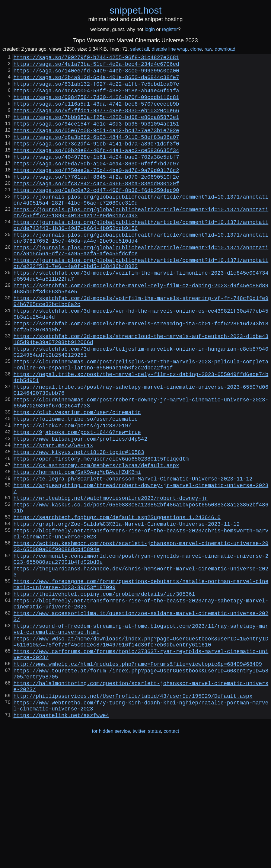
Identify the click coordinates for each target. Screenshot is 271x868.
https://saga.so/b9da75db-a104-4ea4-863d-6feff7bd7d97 (96, 184)
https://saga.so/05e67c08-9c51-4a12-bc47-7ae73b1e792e (96, 145)
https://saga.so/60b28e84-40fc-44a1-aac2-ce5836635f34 (96, 168)
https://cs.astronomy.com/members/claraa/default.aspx (96, 542)
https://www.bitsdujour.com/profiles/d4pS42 (80, 511)
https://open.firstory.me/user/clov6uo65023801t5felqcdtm (101, 535)
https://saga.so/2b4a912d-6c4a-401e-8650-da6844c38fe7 (96, 82)
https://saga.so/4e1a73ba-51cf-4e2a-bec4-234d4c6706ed (96, 66)
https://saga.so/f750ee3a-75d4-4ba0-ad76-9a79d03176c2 (96, 192)
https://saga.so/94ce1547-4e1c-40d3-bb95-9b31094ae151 (96, 137)
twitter (139, 855)
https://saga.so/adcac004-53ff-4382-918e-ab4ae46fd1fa (96, 97)
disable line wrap (170, 49)
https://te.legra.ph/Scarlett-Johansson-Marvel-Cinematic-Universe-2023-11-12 (133, 558)
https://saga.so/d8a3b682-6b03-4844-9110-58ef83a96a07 (96, 152)
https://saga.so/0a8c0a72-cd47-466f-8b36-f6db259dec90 (96, 215)
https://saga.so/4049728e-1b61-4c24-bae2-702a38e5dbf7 (96, 176)
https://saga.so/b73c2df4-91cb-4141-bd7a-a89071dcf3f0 (96, 160)
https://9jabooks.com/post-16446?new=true (77, 503)
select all (139, 49)
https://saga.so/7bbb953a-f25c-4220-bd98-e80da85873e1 (96, 129)
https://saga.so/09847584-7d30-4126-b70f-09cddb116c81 (96, 105)
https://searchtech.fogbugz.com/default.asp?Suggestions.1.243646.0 (117, 604)
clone (196, 49)
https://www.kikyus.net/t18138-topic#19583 (79, 527)
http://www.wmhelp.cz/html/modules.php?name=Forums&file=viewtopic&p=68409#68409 (138, 778)
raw (208, 49)
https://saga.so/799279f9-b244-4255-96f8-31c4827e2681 (96, 58)
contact (171, 855)
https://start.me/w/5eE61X (53, 519)
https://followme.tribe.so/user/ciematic (76, 487)
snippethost (136, 10)
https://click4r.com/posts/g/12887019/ (73, 495)
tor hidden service (111, 855)
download (225, 49)
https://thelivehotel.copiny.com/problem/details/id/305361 (104, 695)
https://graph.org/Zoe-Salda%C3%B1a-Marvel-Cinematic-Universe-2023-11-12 (127, 612)
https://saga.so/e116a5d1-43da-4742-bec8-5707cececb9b (96, 113)
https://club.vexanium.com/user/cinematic (77, 480)
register (170, 29)
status (154, 855)
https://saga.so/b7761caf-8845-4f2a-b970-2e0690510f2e (96, 199)
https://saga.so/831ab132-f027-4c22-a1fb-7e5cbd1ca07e (96, 90)
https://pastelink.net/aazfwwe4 (61, 839)
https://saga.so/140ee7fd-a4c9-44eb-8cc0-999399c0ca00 (96, 74)
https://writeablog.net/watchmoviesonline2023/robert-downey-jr (111, 581)
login (150, 29)
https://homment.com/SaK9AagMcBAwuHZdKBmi (77, 550)
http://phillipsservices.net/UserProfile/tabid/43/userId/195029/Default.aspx (133, 816)
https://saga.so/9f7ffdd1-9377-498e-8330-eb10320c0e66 (96, 121)
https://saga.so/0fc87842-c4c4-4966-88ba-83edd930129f (96, 207)
